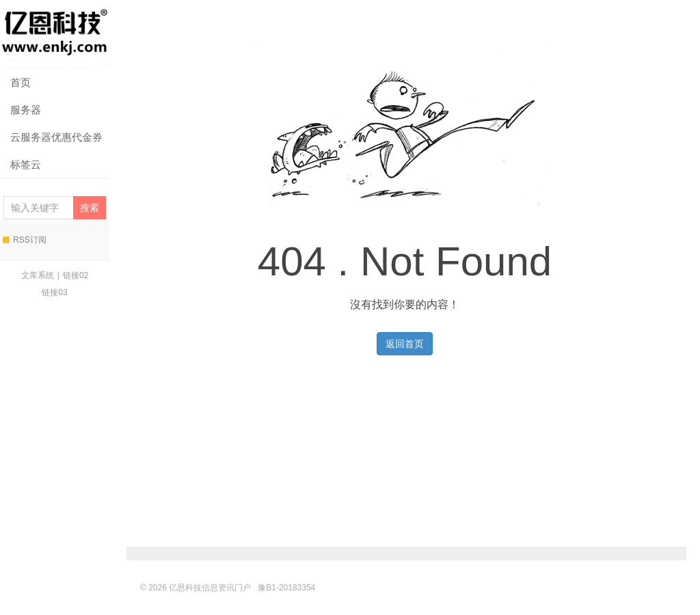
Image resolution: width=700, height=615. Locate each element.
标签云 (26, 164)
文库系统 (38, 275)
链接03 (54, 292)
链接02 (76, 275)
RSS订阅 (25, 240)
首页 (21, 82)
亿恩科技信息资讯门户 (55, 35)
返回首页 (405, 344)
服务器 (26, 110)
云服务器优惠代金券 (56, 137)
